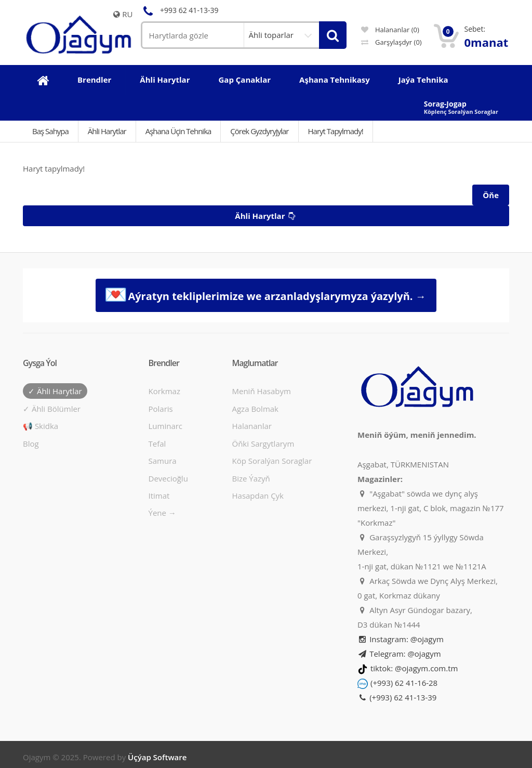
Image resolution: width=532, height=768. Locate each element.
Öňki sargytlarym (263, 444)
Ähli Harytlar (107, 131)
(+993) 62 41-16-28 (404, 683)
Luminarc (166, 426)
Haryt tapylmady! (336, 131)
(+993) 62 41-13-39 (397, 697)
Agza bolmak (255, 409)
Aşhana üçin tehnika (178, 131)
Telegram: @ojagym (399, 654)
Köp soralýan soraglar (272, 461)
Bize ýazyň (251, 478)
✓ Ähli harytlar (55, 391)
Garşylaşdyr (391, 42)
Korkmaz (164, 391)
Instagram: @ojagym (401, 639)
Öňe (491, 195)
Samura (163, 461)
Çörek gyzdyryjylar (259, 131)
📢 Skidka (41, 426)
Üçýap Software (157, 757)
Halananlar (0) (390, 30)
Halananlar (252, 426)
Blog (31, 444)
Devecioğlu (168, 478)
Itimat (159, 496)
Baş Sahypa (50, 131)
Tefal (157, 444)
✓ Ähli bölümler (52, 409)
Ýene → (162, 513)
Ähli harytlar (267, 216)
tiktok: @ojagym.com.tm (414, 668)
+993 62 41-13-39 (180, 10)
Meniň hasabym (261, 391)
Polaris (161, 409)
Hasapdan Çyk (258, 496)
